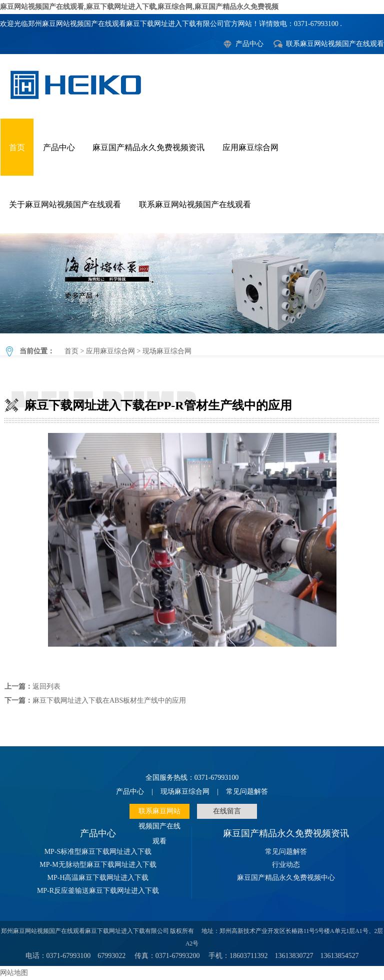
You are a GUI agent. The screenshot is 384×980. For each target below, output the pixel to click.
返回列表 (46, 686)
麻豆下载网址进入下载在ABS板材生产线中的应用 (109, 700)
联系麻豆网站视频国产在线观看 (335, 44)
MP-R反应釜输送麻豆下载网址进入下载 (98, 891)
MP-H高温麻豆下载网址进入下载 (98, 878)
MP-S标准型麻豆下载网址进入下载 (98, 852)
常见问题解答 (247, 792)
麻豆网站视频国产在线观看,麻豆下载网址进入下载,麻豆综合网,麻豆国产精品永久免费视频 (139, 7)
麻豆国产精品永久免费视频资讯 (148, 147)
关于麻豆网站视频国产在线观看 (65, 204)
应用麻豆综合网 (250, 147)
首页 (17, 147)
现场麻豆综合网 (167, 351)
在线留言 (227, 811)
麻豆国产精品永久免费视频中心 (286, 878)
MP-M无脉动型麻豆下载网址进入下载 (98, 865)
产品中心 (249, 44)
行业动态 (286, 865)
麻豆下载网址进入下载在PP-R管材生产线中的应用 (192, 283)
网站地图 (14, 973)
